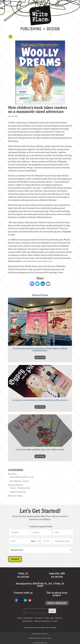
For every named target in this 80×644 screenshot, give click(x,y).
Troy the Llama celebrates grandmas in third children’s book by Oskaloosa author (40, 350)
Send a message (57, 603)
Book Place (12, 474)
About (19, 618)
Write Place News (15, 496)
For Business (28, 618)
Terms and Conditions (42, 621)
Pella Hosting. (44, 643)
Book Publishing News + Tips (22, 477)
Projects (58, 618)
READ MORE (40, 357)
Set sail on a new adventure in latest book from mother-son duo (40, 400)
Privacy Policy (27, 621)
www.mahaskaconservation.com (37, 261)
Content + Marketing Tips (20, 488)
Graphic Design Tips (18, 492)
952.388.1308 (57, 577)
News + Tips (49, 618)
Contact (55, 621)
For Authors (39, 618)
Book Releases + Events (19, 481)
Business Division (16, 485)
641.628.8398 (23, 577)
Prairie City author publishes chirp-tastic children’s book (40, 450)
